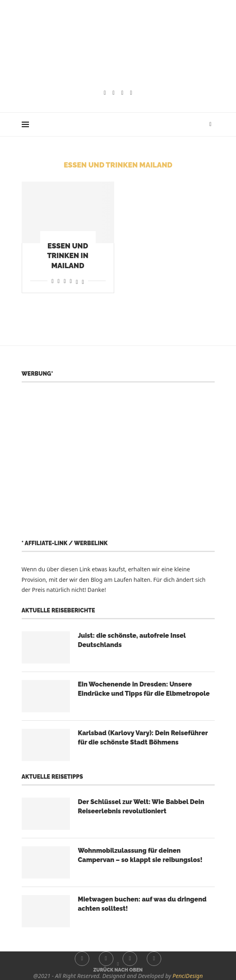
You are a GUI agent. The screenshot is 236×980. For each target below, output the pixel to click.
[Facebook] (105, 93)
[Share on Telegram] (71, 281)
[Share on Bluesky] (83, 281)
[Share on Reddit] (58, 281)
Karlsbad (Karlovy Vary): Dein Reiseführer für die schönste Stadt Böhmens (143, 737)
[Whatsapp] (131, 93)
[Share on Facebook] (52, 281)
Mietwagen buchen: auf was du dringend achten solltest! (142, 904)
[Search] (211, 124)
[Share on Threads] (77, 281)
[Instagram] (114, 93)
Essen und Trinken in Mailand (68, 256)
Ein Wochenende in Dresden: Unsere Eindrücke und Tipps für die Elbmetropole (144, 689)
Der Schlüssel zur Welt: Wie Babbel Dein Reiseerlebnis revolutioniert (141, 806)
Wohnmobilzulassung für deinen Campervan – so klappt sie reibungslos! (140, 855)
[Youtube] (122, 93)
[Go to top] (118, 969)
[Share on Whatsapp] (65, 281)
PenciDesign (188, 976)
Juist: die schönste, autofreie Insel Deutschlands (132, 640)
